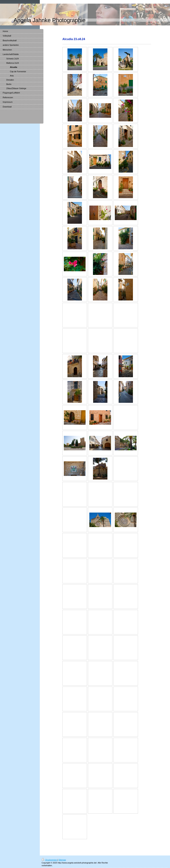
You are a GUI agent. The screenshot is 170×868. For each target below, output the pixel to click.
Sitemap (62, 860)
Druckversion (50, 860)
